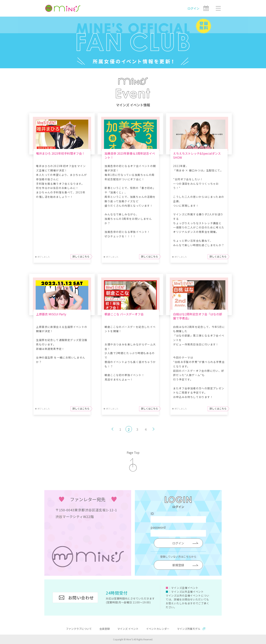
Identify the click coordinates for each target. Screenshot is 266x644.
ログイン (193, 8)
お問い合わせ (81, 597)
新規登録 (178, 565)
